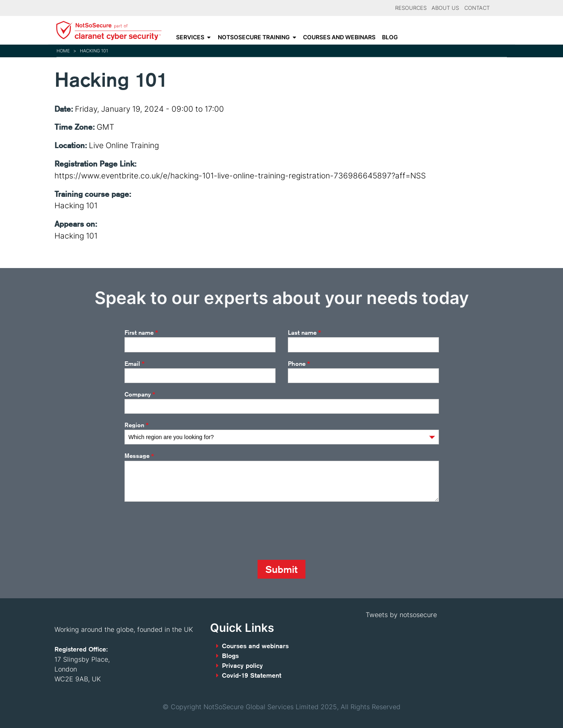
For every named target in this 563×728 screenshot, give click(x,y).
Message (139, 456)
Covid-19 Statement (252, 675)
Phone (299, 364)
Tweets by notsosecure (401, 615)
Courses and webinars (339, 37)
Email (135, 364)
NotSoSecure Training (254, 37)
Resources (411, 8)
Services (190, 37)
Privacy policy (242, 666)
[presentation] (187, 531)
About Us (445, 8)
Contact (477, 8)
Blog (390, 37)
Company (140, 394)
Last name (304, 333)
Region (137, 425)
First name (141, 333)
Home (63, 51)
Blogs (230, 656)
